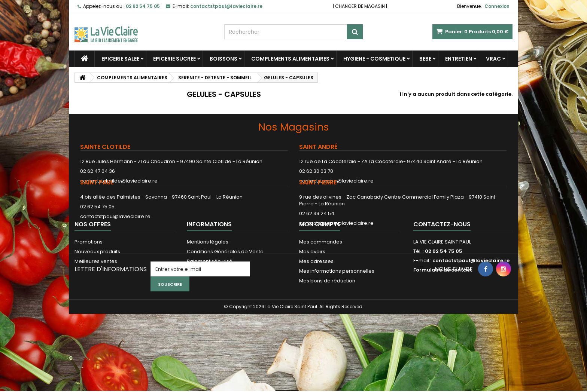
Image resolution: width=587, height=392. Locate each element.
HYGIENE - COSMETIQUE (374, 59)
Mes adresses (316, 302)
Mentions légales (208, 283)
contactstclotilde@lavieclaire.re (119, 181)
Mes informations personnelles (337, 312)
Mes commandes (321, 283)
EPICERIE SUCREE (174, 59)
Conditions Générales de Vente (225, 293)
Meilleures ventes (96, 302)
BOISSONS (223, 59)
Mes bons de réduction (327, 322)
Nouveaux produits (97, 293)
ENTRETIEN (459, 59)
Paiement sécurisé (210, 302)
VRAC (493, 59)
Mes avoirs (312, 293)
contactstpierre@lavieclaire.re (336, 242)
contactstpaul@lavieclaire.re (115, 235)
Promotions (89, 283)
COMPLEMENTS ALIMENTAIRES (290, 59)
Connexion (497, 6)
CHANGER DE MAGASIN (360, 6)
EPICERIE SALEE (120, 59)
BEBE (425, 59)
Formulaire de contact (443, 311)
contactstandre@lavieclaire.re (336, 181)
